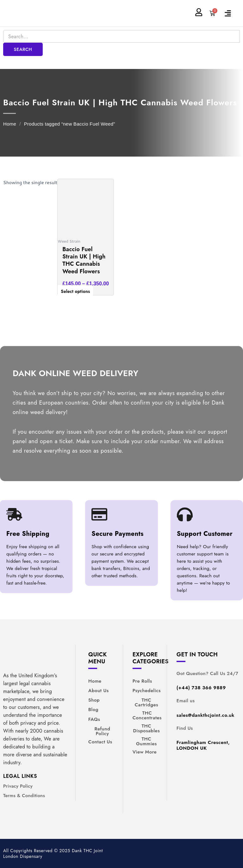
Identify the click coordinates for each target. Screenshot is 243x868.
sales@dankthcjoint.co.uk (206, 715)
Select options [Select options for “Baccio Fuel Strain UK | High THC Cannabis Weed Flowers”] (75, 291)
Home (10, 124)
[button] (231, 13)
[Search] (121, 36)
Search (23, 49)
